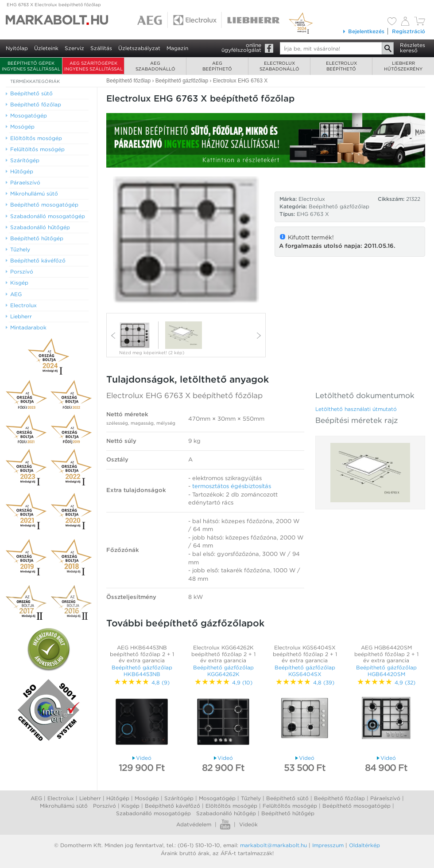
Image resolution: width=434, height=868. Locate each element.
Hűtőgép (118, 798)
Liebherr (90, 798)
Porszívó (105, 806)
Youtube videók (225, 824)
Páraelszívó (385, 798)
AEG (36, 798)
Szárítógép (179, 798)
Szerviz (74, 48)
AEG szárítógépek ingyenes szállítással (93, 66)
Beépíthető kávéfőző (172, 806)
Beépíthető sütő (287, 798)
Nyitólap (17, 48)
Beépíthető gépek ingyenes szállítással (31, 66)
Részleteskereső (413, 48)
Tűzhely (251, 798)
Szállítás (101, 48)
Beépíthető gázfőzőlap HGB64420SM (386, 671)
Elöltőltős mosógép (231, 806)
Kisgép (130, 806)
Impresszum (328, 845)
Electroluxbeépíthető (341, 66)
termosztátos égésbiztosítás (232, 486)
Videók (248, 824)
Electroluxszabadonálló (279, 66)
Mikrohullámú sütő (64, 806)
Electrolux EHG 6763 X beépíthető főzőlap (184, 395)
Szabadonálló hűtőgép (226, 813)
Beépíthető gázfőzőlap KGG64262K (223, 671)
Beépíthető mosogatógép (356, 806)
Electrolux (61, 798)
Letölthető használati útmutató (356, 409)
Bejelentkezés (363, 31)
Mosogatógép (217, 798)
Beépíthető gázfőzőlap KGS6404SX (305, 671)
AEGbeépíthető (217, 66)
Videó (142, 758)
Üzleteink (46, 48)
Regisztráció (409, 31)
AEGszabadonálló (155, 66)
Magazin (177, 48)
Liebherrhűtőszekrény (403, 66)
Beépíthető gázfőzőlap (339, 206)
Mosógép (147, 798)
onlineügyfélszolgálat (241, 47)
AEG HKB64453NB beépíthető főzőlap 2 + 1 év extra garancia (142, 654)
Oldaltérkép (364, 845)
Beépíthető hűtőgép (288, 813)
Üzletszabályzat (139, 48)
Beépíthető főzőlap (339, 798)
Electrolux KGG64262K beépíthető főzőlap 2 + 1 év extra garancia (223, 654)
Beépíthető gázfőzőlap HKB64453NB (142, 671)
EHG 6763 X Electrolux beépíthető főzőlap (54, 4)
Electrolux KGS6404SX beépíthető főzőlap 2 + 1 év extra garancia (305, 654)
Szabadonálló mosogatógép (153, 813)
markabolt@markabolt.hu (273, 845)
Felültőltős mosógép (290, 806)
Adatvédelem (194, 824)
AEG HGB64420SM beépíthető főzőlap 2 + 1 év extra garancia (386, 654)
